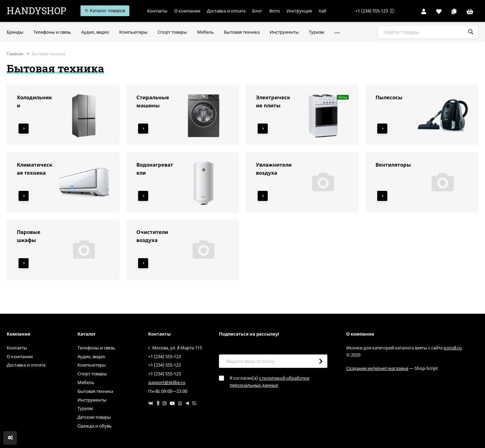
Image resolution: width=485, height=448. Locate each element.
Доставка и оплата (229, 11)
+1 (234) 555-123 (372, 11)
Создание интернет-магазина (377, 368)
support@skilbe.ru (167, 382)
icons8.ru (453, 348)
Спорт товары (92, 374)
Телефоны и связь (96, 348)
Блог (260, 11)
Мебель (86, 382)
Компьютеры (92, 365)
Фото (277, 11)
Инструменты (92, 400)
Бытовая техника (95, 391)
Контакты (160, 11)
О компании (190, 11)
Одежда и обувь (95, 426)
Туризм (85, 408)
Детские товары (94, 417)
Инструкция (302, 11)
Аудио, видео (91, 356)
